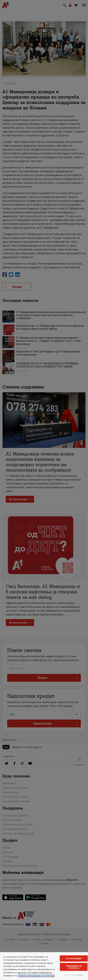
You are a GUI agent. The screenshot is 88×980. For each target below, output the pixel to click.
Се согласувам (74, 958)
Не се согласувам (74, 975)
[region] (44, 966)
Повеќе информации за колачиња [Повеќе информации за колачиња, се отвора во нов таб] (36, 976)
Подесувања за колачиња (74, 967)
